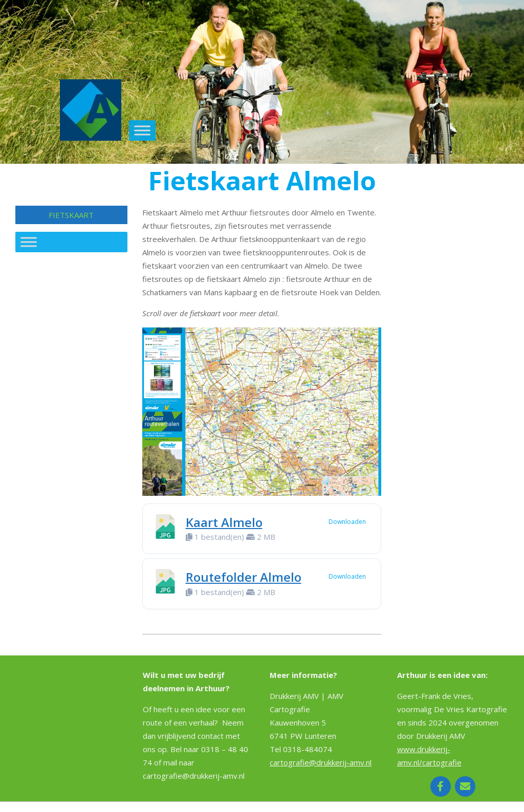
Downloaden (347, 522)
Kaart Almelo (224, 522)
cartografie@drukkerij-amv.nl (321, 762)
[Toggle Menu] (142, 130)
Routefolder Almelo (244, 577)
